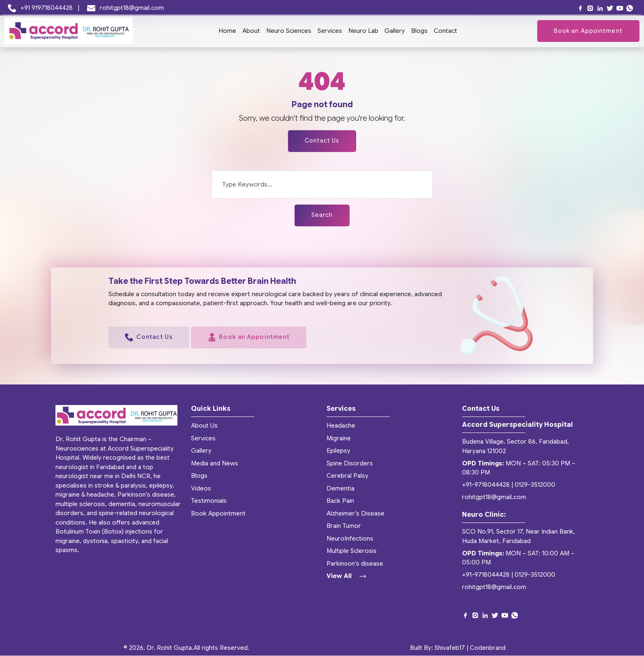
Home (227, 31)
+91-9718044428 (486, 485)
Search (322, 216)
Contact (445, 31)
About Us (204, 426)
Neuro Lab (363, 31)
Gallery (395, 31)
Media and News (215, 463)
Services (330, 31)
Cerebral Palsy (347, 476)
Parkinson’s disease (355, 564)
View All (346, 576)
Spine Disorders (350, 463)
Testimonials (209, 501)
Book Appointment (218, 513)
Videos (201, 488)
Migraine (339, 438)
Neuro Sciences (289, 31)
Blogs (419, 31)
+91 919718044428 (41, 8)
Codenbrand (488, 648)
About (251, 31)
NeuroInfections (350, 539)
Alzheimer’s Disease (355, 513)
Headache (341, 426)
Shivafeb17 (450, 648)
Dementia (340, 488)
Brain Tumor (344, 526)
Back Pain (340, 501)
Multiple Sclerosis (352, 551)
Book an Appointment (588, 31)
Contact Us (322, 141)
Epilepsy (338, 451)
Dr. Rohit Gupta (169, 648)
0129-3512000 (535, 485)
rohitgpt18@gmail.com (126, 8)
